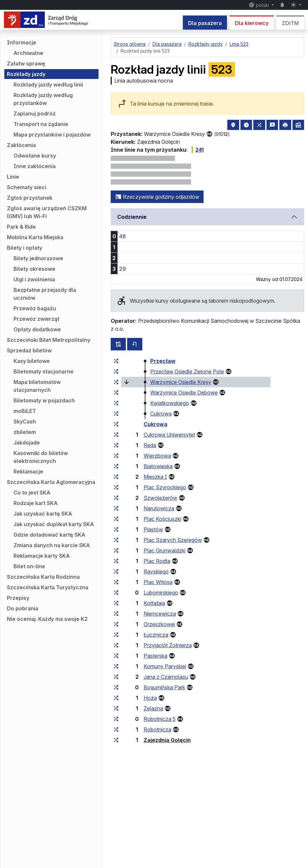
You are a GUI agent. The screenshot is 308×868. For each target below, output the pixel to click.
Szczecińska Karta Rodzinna (43, 577)
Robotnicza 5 (160, 719)
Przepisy (18, 598)
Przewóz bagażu (35, 308)
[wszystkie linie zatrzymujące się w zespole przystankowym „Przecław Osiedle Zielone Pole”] (116, 371)
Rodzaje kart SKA (36, 503)
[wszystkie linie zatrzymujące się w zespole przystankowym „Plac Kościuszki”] (116, 519)
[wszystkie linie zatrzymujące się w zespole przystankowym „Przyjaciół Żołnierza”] (116, 645)
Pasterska (155, 656)
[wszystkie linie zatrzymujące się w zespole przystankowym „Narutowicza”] (116, 508)
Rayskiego (156, 572)
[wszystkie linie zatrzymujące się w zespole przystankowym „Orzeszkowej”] (116, 624)
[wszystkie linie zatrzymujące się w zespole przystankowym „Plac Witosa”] (116, 582)
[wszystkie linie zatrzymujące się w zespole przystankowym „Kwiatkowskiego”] (116, 403)
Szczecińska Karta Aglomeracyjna (51, 482)
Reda (150, 445)
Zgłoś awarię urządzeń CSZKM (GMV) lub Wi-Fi (47, 212)
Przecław (163, 361)
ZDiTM (290, 23)
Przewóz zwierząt (36, 319)
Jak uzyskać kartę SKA (43, 514)
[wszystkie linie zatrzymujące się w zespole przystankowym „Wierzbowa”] (116, 456)
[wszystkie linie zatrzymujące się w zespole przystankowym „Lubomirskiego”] (116, 593)
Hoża (150, 698)
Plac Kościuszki (162, 519)
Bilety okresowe (34, 269)
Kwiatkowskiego (170, 403)
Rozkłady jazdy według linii (48, 85)
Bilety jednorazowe (38, 258)
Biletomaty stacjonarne (43, 371)
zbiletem (25, 432)
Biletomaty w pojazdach (44, 400)
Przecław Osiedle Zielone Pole (187, 371)
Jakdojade (27, 443)
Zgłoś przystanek (30, 198)
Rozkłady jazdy (26, 74)
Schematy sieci (27, 187)
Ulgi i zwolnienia (34, 279)
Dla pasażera (205, 23)
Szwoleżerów (160, 498)
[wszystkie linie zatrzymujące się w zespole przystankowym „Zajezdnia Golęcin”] (116, 740)
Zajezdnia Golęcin (167, 740)
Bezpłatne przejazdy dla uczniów (45, 294)
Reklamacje (28, 472)
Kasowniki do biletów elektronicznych (41, 457)
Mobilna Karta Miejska (35, 237)
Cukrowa (161, 414)
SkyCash (25, 421)
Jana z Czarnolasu (166, 677)
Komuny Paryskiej (165, 666)
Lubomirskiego (161, 593)
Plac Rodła (157, 561)
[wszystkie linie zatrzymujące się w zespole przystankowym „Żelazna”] (116, 708)
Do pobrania (23, 608)
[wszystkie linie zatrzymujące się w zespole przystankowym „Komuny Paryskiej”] (116, 666)
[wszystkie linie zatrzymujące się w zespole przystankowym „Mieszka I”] (116, 477)
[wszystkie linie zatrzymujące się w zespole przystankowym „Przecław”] (116, 361)
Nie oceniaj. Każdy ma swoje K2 (47, 619)
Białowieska (158, 466)
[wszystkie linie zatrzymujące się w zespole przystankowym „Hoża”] (116, 698)
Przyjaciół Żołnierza (168, 645)
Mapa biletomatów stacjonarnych (37, 386)
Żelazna (153, 708)
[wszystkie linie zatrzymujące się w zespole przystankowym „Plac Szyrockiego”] (116, 487)
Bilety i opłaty (25, 248)
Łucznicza (156, 635)
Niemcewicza (160, 614)
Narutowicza (159, 508)
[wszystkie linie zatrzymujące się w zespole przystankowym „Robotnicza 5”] (116, 719)
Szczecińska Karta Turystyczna (48, 587)
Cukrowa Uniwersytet (169, 435)
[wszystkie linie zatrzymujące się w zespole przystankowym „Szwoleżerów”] (116, 498)
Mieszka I (155, 477)
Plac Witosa (158, 582)
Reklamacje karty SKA (42, 556)
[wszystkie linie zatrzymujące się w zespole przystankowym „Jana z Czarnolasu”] (116, 677)
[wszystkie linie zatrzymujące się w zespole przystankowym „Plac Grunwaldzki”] (116, 550)
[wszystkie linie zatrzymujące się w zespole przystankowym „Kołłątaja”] (116, 603)
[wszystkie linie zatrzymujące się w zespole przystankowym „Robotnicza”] (116, 729)
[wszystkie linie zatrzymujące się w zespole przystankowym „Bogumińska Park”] (116, 687)
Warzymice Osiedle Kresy (181, 382)
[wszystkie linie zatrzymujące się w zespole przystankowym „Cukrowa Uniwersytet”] (116, 435)
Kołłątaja (154, 603)
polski (260, 5)
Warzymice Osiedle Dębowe (184, 393)
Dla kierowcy (252, 23)
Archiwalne (28, 53)
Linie (13, 177)
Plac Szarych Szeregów (173, 540)
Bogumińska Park (164, 687)
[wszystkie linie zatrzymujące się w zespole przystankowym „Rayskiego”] (116, 572)
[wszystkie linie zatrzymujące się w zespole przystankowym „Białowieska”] (116, 466)
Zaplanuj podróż (35, 114)
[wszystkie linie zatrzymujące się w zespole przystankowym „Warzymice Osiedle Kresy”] (116, 382)
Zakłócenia (21, 145)
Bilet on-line (29, 566)
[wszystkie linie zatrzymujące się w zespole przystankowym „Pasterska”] (116, 656)
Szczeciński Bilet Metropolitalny (49, 340)
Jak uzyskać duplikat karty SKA (54, 524)
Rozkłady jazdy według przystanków (43, 99)
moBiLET (25, 411)
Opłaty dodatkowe (37, 329)
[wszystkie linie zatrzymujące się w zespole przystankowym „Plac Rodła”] (116, 561)
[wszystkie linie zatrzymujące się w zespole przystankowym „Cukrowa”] (116, 414)
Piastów (153, 529)
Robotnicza (157, 729)
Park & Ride (21, 227)
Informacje (22, 42)
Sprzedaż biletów (29, 350)
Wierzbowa (157, 456)
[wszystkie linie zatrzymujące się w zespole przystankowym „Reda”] (116, 445)
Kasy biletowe (32, 361)
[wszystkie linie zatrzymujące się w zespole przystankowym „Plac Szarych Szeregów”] (116, 540)
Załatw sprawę (26, 64)
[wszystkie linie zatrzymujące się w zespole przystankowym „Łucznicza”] (116, 635)
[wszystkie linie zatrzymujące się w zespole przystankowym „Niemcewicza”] (116, 614)
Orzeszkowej (159, 624)
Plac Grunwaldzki (165, 550)
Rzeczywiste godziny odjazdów (157, 197)
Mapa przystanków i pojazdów (52, 135)
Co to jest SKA (32, 493)
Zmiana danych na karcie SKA (52, 545)
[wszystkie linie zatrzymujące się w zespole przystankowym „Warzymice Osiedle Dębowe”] (116, 393)
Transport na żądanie (41, 124)
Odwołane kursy (35, 156)
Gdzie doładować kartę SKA (49, 535)
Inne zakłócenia (35, 166)
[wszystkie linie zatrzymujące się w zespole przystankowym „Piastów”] (116, 529)
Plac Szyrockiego (165, 487)
